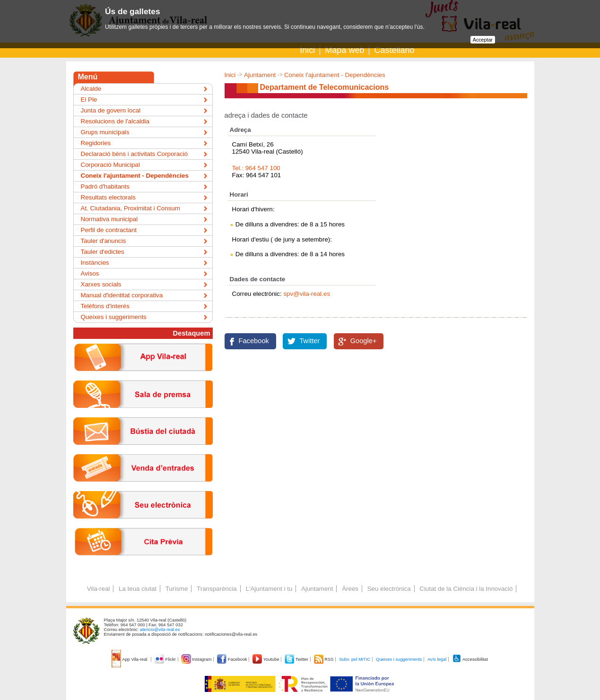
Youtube (266, 659)
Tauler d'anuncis (104, 241)
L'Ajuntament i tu (269, 589)
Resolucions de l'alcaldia (115, 121)
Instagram (197, 659)
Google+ (364, 341)
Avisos (90, 273)
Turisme (177, 589)
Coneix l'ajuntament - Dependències (335, 75)
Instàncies (95, 263)
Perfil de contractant (109, 230)
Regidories (96, 143)
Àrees (350, 589)
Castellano (394, 50)
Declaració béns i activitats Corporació (135, 154)
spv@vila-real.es (307, 294)
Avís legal (437, 659)
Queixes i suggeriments (114, 317)
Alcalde (91, 89)
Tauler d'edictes (103, 252)
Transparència (217, 589)
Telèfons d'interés (105, 306)
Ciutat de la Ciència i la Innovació (466, 589)
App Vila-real (130, 659)
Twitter (309, 341)
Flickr (166, 659)
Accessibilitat (470, 659)
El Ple (89, 99)
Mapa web (344, 50)
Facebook (254, 341)
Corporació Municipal (110, 165)
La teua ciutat (138, 589)
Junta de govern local (111, 110)
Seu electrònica (389, 589)
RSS (324, 659)
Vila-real (99, 589)
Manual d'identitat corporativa (122, 295)
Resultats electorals (108, 197)
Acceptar (483, 40)
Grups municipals (105, 132)
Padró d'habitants (105, 186)
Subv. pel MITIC (355, 659)
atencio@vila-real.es (160, 630)
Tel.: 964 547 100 (256, 168)
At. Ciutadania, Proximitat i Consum (130, 208)
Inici (307, 50)
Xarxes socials (101, 284)
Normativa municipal (109, 219)
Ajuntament (260, 75)
